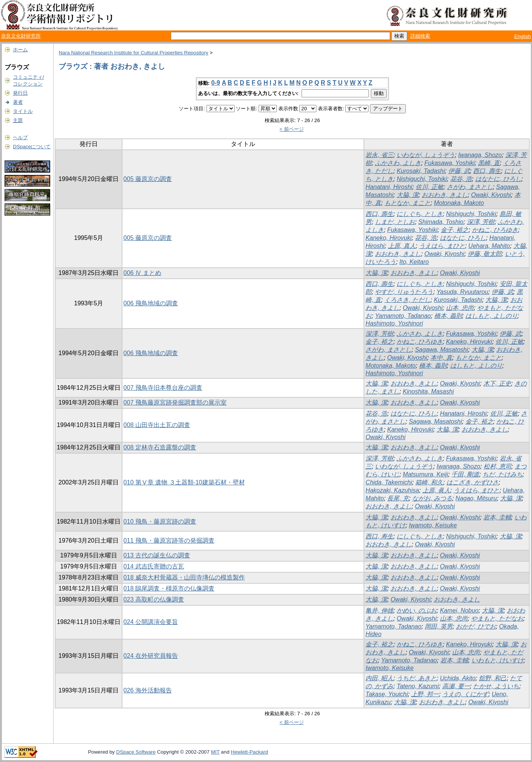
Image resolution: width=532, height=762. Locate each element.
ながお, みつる (432, 498)
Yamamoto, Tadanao (403, 316)
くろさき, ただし (407, 300)
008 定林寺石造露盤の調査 (160, 447)
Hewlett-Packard (249, 752)
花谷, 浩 (461, 179)
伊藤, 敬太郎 (485, 254)
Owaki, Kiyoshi (491, 195)
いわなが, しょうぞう (426, 155)
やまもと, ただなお (497, 618)
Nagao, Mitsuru (476, 498)
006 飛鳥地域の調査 (151, 303)
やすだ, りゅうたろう (404, 292)
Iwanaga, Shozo (480, 155)
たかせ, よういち (496, 686)
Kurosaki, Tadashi (421, 171)
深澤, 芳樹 (481, 222)
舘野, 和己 (493, 678)
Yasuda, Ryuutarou (462, 292)
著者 (18, 102)
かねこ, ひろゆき (495, 230)
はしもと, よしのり (492, 316)
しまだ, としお (395, 222)
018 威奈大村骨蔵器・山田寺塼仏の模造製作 (184, 577)
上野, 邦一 (425, 694)
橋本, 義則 (448, 316)
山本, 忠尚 (460, 308)
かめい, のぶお (417, 610)
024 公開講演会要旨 (151, 622)
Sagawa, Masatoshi (441, 350)
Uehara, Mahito (489, 246)
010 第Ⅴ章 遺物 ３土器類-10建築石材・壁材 (184, 482)
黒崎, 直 (489, 163)
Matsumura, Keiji (425, 474)
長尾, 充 (398, 498)
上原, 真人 (402, 246)
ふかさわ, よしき (398, 163)
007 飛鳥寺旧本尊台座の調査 (163, 388)
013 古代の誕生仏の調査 (157, 555)
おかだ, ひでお (476, 626)
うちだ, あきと (417, 678)
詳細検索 (420, 36)
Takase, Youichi (387, 694)
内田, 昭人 (379, 678)
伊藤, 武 (459, 171)
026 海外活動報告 (148, 690)
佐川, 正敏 (430, 187)
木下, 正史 (497, 383)
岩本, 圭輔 (497, 517)
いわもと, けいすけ (498, 660)
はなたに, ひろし (498, 179)
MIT (215, 752)
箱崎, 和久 (429, 482)
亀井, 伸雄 (379, 610)
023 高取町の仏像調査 (154, 599)
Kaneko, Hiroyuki (388, 238)
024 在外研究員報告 (151, 656)
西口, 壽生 (487, 171)
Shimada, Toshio (441, 222)
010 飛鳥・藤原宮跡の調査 (160, 521)
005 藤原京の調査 (148, 179)
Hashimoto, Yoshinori (394, 323)
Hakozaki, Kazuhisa (392, 490)
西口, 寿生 (379, 536)
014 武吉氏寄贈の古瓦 (154, 566)
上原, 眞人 (436, 490)
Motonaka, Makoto (459, 203)
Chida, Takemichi (389, 482)
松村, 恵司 (498, 466)
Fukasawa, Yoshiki (449, 163)
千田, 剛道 (465, 474)
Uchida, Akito (458, 678)
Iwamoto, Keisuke (433, 525)
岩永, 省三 (379, 155)
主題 (18, 120)
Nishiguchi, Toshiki (422, 179)
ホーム (20, 50)
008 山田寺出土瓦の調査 (157, 425)
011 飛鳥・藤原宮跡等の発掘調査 (169, 541)
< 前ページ (292, 129)
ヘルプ (20, 137)
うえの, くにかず (465, 694)
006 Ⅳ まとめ (143, 273)
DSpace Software (136, 752)
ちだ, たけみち (503, 474)
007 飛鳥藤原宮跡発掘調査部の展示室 (175, 402)
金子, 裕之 (455, 230)
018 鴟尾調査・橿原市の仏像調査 (169, 588)
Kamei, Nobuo (459, 610)
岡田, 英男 (439, 626)
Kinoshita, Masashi (428, 391)
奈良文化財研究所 (21, 36)
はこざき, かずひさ (472, 482)
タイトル (23, 111)
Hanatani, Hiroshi (389, 187)
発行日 (20, 93)
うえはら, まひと (442, 246)
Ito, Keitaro (414, 262)
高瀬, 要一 (456, 686)
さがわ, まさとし (470, 187)
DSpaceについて (32, 147)
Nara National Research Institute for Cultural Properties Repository (133, 53)
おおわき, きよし (445, 195)
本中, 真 (441, 358)
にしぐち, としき (420, 214)
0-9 (216, 83)
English (522, 36)
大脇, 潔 (407, 195)
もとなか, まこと (407, 203)
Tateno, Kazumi (418, 686)
